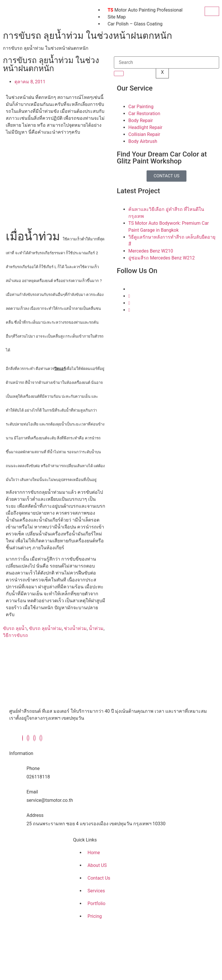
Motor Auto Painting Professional (145, 10)
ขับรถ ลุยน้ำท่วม (45, 628)
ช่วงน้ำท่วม (75, 628)
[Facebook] (23, 738)
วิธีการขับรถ (15, 635)
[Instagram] (129, 303)
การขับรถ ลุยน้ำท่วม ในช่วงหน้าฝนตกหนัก (46, 48)
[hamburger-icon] (212, 11)
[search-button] (119, 73)
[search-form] (166, 62)
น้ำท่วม (96, 628)
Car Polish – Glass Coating (135, 24)
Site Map (117, 17)
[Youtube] (129, 310)
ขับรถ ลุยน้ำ (15, 628)
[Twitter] (129, 296)
